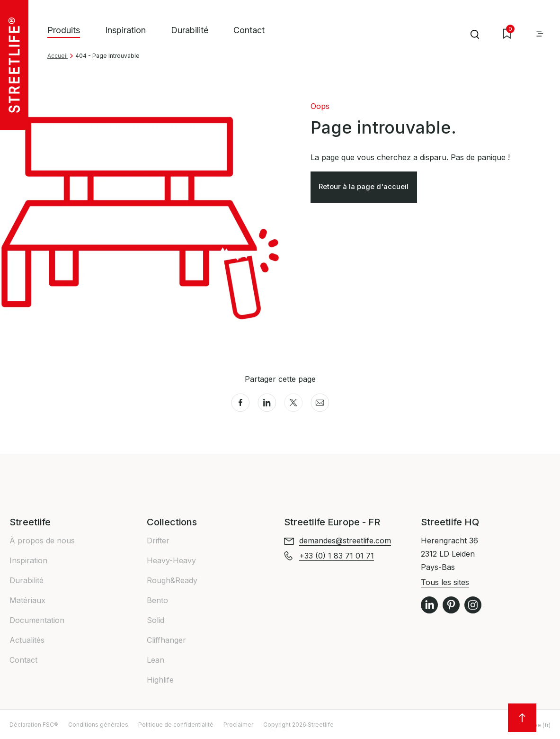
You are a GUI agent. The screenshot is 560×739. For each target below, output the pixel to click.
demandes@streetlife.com (345, 541)
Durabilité (190, 30)
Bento (157, 600)
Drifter (158, 541)
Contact (249, 30)
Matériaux (27, 600)
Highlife (160, 680)
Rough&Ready (172, 580)
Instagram (473, 605)
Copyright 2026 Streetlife (298, 725)
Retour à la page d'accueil (367, 189)
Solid (156, 620)
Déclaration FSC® (34, 725)
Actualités (27, 640)
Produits (64, 30)
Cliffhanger (166, 640)
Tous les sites (445, 582)
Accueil (58, 56)
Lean (156, 660)
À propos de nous (42, 541)
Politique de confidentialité (176, 725)
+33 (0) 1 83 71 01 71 (337, 556)
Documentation (37, 620)
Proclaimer (238, 725)
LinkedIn (429, 605)
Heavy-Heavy (171, 560)
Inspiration (125, 30)
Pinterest (451, 605)
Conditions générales (98, 725)
